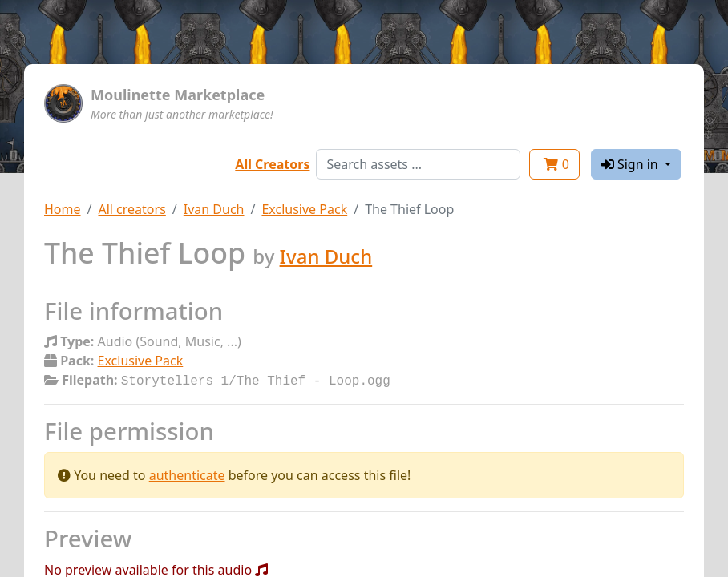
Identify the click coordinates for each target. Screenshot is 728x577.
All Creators (272, 164)
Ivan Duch (214, 209)
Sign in (631, 164)
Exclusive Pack (304, 209)
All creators (131, 209)
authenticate (187, 474)
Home (63, 209)
